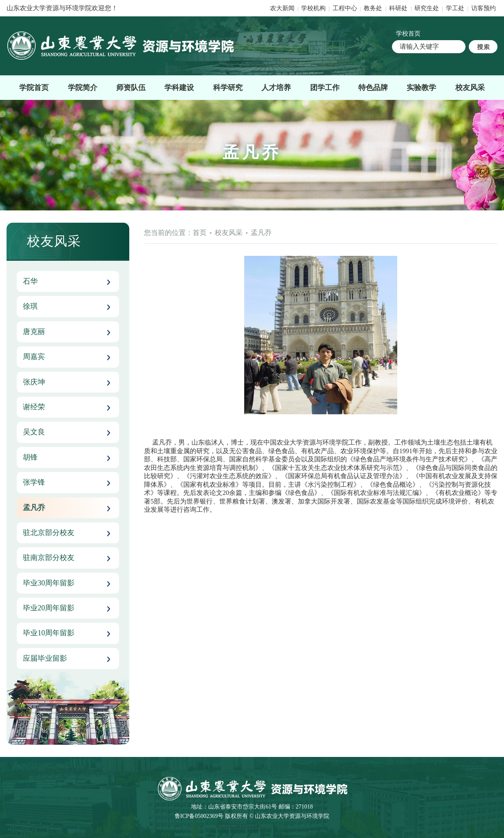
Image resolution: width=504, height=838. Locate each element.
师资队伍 (131, 88)
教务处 (374, 8)
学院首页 (34, 88)
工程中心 (345, 8)
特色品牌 (373, 88)
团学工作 (325, 88)
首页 (200, 233)
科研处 (399, 8)
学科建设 (179, 88)
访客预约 (484, 8)
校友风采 (470, 88)
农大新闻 (282, 8)
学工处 (456, 8)
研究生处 (427, 8)
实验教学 (421, 88)
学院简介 (83, 88)
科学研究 (228, 88)
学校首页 (408, 34)
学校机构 (313, 8)
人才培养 (276, 88)
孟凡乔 (261, 233)
